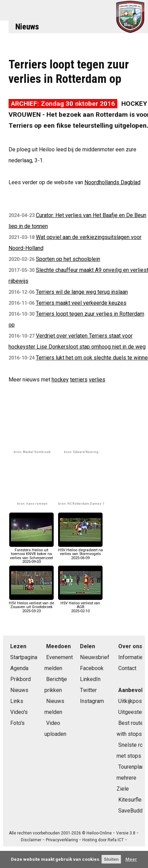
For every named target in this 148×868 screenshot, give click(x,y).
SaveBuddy (132, 811)
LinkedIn (90, 679)
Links (17, 701)
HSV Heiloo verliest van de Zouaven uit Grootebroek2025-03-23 (31, 605)
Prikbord (21, 679)
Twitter (88, 690)
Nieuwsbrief (95, 657)
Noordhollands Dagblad (112, 182)
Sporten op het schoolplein (68, 259)
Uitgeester (131, 712)
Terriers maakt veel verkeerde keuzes (81, 303)
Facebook (92, 668)
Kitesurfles (131, 800)
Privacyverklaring (62, 840)
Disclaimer (31, 840)
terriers (79, 380)
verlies (97, 380)
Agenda (19, 668)
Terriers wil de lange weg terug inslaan (82, 292)
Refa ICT (116, 840)
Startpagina (24, 657)
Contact (127, 668)
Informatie (131, 657)
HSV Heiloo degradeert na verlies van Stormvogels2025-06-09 (80, 552)
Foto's (17, 723)
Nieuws (27, 27)
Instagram (92, 701)
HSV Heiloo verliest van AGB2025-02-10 (80, 605)
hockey (60, 380)
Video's (19, 712)
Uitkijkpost (131, 701)
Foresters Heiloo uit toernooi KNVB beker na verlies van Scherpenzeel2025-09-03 (31, 554)
